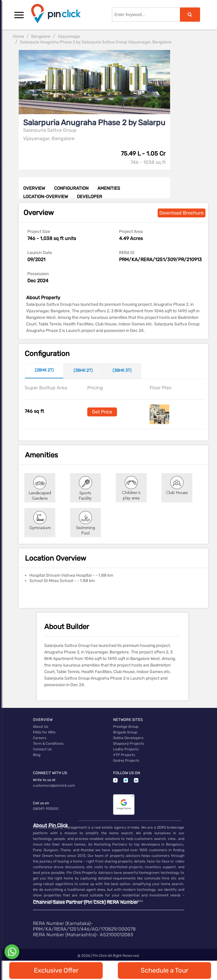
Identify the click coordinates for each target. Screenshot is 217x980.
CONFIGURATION (71, 188)
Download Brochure (182, 213)
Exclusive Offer (56, 970)
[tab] (44, 371)
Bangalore (41, 36)
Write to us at (44, 780)
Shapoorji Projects (129, 744)
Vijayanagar (69, 36)
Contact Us (42, 749)
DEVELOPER (90, 197)
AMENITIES (109, 188)
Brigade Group (125, 732)
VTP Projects (124, 755)
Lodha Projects (126, 749)
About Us (41, 727)
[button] (19, 15)
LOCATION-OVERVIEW (46, 197)
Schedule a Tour (164, 970)
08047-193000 (46, 809)
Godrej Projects (126, 761)
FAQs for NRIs (44, 732)
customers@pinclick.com (54, 785)
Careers (40, 738)
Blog (37, 755)
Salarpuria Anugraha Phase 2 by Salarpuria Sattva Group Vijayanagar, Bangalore (96, 42)
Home (18, 36)
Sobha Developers (128, 738)
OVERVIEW (34, 188)
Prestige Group (126, 727)
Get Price (102, 412)
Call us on (41, 803)
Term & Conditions (48, 744)
